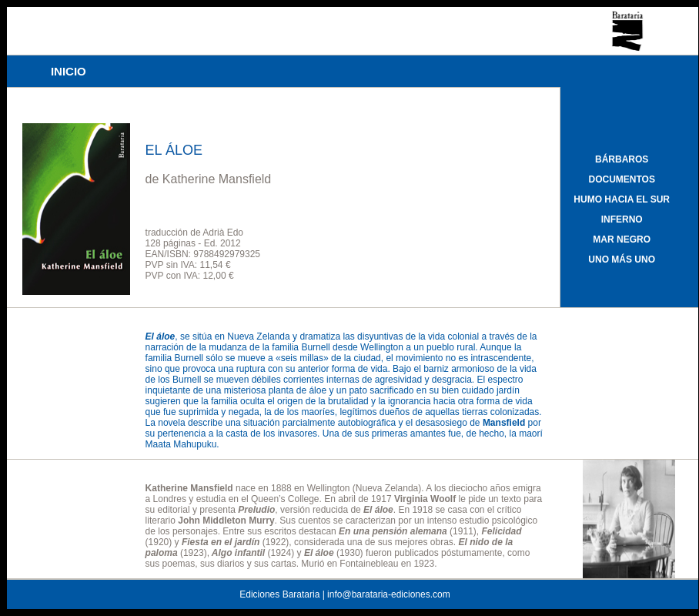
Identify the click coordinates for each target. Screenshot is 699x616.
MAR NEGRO (622, 239)
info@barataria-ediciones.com (389, 594)
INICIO (69, 71)
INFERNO (622, 219)
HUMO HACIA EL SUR (622, 199)
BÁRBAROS (622, 159)
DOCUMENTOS (621, 179)
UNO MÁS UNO (622, 259)
